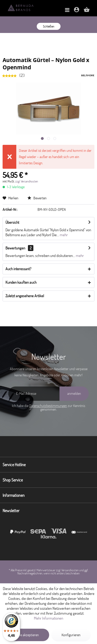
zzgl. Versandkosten (27, 181)
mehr (63, 235)
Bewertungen (15, 248)
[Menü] (67, 10)
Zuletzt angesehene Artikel (25, 296)
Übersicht (12, 222)
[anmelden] (74, 394)
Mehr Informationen (48, 618)
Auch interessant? (18, 269)
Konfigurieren (71, 635)
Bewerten (37, 198)
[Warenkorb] (87, 11)
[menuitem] (67, 10)
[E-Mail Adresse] (34, 394)
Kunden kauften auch (21, 282)
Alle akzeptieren (28, 635)
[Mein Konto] (77, 11)
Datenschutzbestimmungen (48, 406)
